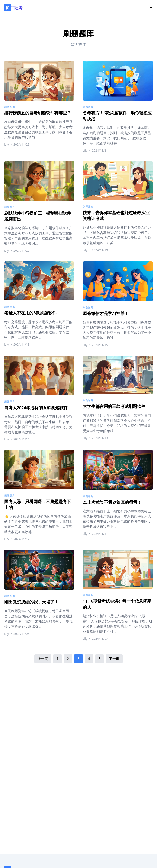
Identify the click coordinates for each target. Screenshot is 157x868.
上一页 (43, 659)
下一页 (114, 659)
